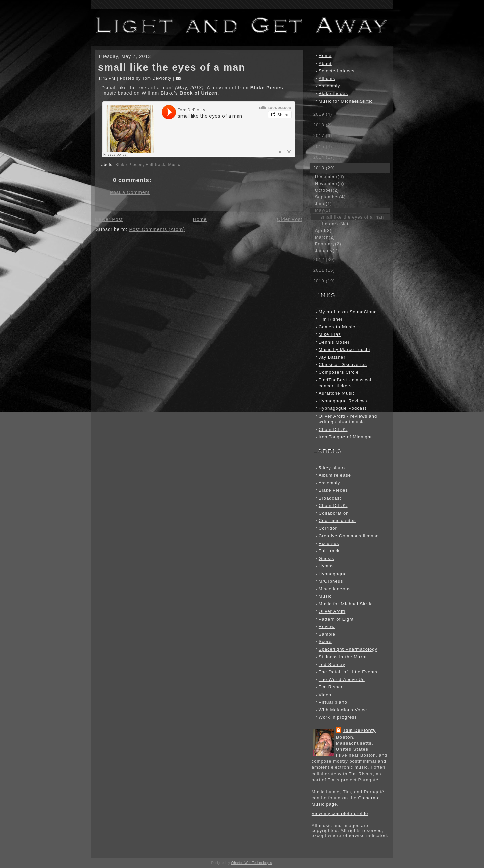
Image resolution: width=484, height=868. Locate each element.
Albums (327, 78)
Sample (327, 634)
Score (325, 642)
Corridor (328, 528)
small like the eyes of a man (172, 67)
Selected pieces (337, 71)
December (330, 177)
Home (200, 219)
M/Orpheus (331, 581)
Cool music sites (337, 521)
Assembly (329, 86)
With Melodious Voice (343, 710)
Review (327, 626)
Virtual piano (333, 702)
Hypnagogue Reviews (343, 401)
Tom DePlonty (359, 730)
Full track (155, 165)
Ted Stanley (332, 664)
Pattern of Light (336, 619)
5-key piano (332, 468)
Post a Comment (130, 192)
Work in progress (338, 717)
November (330, 183)
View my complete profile (340, 813)
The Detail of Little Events (348, 672)
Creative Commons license (349, 536)
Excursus (329, 543)
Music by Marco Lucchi (344, 349)
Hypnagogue (333, 574)
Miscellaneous (335, 589)
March (325, 237)
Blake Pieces (129, 165)
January (327, 251)
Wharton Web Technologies (251, 863)
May (323, 210)
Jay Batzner (332, 357)
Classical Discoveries (343, 365)
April (323, 230)
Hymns (326, 566)
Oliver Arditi (332, 611)
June (324, 204)
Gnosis (326, 559)
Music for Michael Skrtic (346, 101)
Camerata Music (337, 327)
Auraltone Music (337, 393)
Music (174, 165)
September (330, 197)
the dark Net (335, 224)
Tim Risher (331, 319)
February (328, 244)
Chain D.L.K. (333, 429)
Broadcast (330, 498)
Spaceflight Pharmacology (348, 649)
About (325, 63)
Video (325, 695)
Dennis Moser (334, 342)
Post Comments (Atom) (157, 229)
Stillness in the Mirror (343, 657)
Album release (335, 475)
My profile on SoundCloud (348, 312)
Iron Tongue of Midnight (345, 437)
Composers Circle (339, 372)
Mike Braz (330, 334)
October (327, 190)
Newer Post (109, 219)
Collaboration (334, 513)
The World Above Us (342, 680)
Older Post (290, 219)
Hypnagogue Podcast (342, 408)
